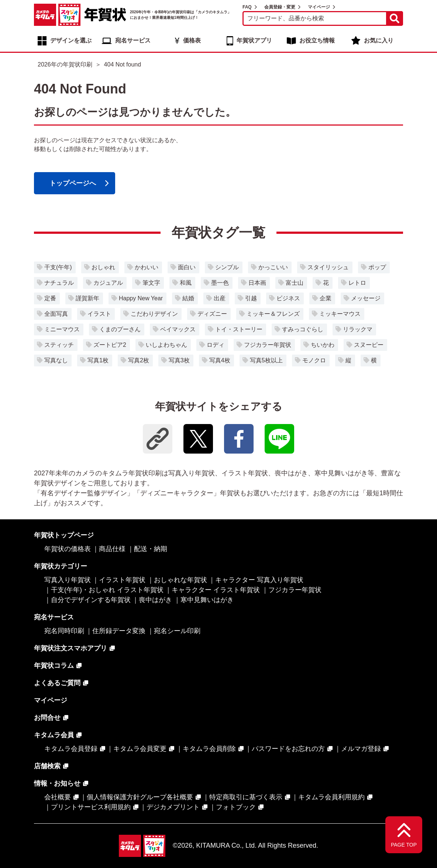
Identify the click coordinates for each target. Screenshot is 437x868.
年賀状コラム (54, 666)
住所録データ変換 (119, 631)
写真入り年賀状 (68, 580)
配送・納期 (151, 549)
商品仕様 (112, 549)
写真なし (56, 360)
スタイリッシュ (328, 267)
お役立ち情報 (317, 40)
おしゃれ (103, 267)
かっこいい (273, 267)
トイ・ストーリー (239, 329)
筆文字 (151, 283)
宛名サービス (133, 40)
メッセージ (366, 298)
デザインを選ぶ (71, 40)
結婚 (188, 298)
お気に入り (379, 40)
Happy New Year (141, 298)
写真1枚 (98, 360)
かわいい (147, 267)
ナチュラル (59, 283)
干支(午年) (58, 267)
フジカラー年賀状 (268, 345)
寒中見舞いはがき (207, 600)
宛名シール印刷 (177, 631)
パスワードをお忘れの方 (288, 749)
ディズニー (212, 314)
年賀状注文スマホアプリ (70, 648)
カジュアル (108, 283)
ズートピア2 (110, 345)
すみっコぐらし (303, 329)
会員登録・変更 (280, 7)
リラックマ (358, 329)
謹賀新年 (87, 298)
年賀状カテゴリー (61, 566)
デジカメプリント (173, 807)
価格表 (192, 40)
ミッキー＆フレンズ (273, 314)
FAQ (247, 7)
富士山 (295, 283)
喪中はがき (155, 600)
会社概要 (58, 797)
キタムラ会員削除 (209, 749)
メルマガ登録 (361, 749)
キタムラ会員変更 (140, 749)
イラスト (99, 314)
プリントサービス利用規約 (91, 807)
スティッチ (59, 345)
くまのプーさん (120, 329)
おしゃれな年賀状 (180, 580)
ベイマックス (178, 329)
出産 (220, 298)
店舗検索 (47, 766)
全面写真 (56, 314)
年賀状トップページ (64, 535)
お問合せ (47, 718)
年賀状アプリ (254, 40)
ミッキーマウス (340, 314)
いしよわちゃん (166, 345)
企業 (326, 298)
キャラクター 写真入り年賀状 (259, 580)
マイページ (319, 7)
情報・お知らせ (57, 783)
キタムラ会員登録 (71, 749)
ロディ (216, 345)
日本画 (257, 283)
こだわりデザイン (154, 314)
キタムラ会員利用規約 (331, 797)
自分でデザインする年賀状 (91, 600)
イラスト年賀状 (122, 580)
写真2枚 (139, 360)
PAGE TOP (404, 845)
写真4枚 (220, 360)
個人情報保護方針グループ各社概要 (140, 797)
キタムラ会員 (54, 735)
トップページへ (73, 183)
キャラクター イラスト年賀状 (216, 590)
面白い (187, 267)
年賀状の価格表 (68, 549)
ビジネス (288, 298)
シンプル (227, 267)
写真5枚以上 (266, 360)
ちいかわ (323, 345)
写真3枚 (179, 360)
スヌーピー (369, 345)
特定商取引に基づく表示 (246, 797)
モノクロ (314, 360)
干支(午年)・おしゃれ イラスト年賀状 (107, 590)
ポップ (377, 267)
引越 (251, 298)
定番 (50, 298)
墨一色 (220, 283)
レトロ (357, 283)
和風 (186, 283)
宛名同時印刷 (64, 631)
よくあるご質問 (57, 683)
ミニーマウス (62, 329)
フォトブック (236, 807)
